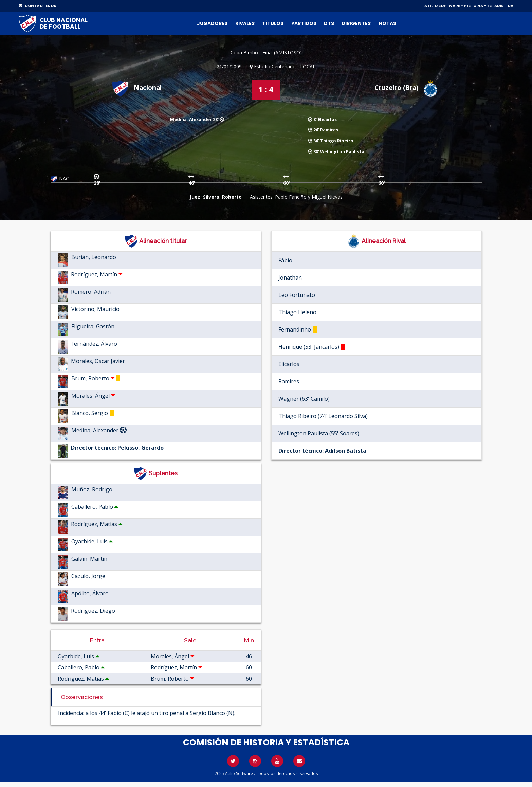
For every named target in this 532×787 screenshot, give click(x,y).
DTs (329, 23)
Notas (387, 23)
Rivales (245, 23)
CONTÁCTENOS (37, 6)
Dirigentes (356, 23)
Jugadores (212, 23)
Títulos (273, 23)
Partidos (304, 23)
